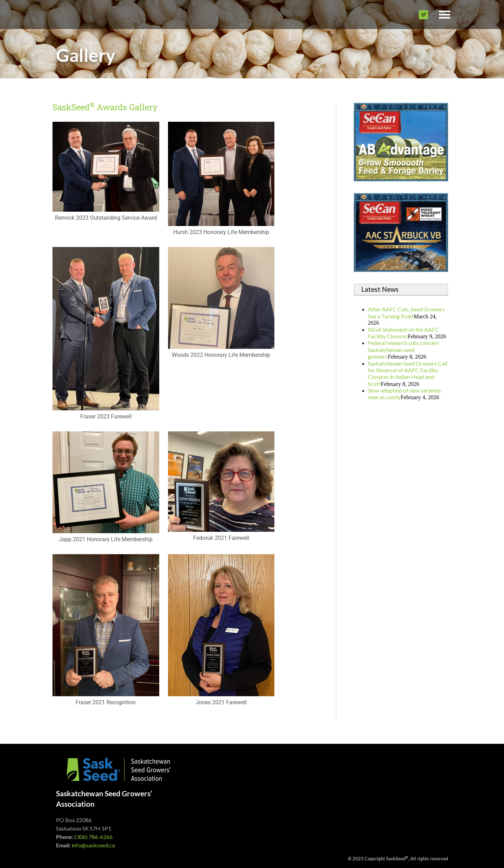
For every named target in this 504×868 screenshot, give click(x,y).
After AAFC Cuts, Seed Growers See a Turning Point (406, 312)
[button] (444, 15)
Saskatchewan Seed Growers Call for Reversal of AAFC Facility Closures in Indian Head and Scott (408, 373)
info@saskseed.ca (93, 845)
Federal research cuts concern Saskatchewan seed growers (403, 350)
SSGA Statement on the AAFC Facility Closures (403, 333)
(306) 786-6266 (94, 837)
